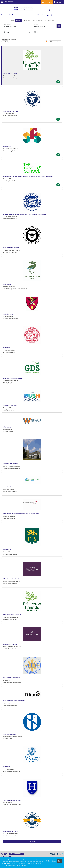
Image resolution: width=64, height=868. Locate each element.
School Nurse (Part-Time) (10, 831)
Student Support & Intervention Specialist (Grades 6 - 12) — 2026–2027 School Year (28, 176)
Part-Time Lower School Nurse (12, 800)
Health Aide (6, 767)
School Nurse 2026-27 (9, 734)
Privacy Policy (7, 856)
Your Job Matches (37, 21)
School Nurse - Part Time (10, 111)
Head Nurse (6, 347)
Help (4, 854)
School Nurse (7, 146)
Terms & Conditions (16, 854)
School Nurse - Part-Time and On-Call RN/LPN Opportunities (21, 514)
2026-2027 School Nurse (10, 405)
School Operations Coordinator (12, 615)
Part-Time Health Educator (11, 248)
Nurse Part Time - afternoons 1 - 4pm (14, 487)
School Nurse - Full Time (10, 644)
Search (12, 21)
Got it (60, 861)
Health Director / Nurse (10, 73)
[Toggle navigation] (50, 9)
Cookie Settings (51, 861)
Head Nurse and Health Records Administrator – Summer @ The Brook (24, 214)
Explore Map (27, 21)
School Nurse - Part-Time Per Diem (13, 579)
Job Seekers (47, 2)
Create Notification (55, 42)
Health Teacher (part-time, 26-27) (13, 378)
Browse (18, 21)
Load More (32, 841)
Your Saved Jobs (49, 21)
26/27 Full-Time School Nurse (12, 678)
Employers (58, 2)
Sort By (5, 42)
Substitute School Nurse (10, 463)
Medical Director (8, 314)
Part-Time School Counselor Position (14, 700)
